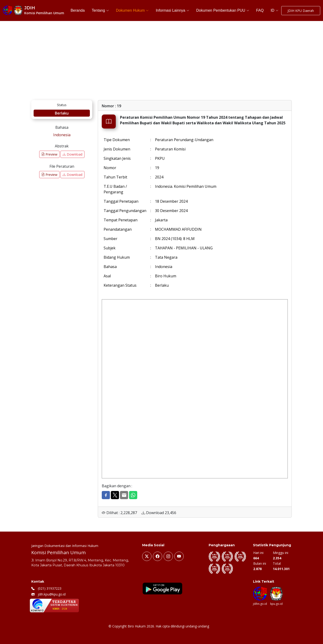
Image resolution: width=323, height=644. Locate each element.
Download (72, 154)
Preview (49, 154)
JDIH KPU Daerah (301, 11)
